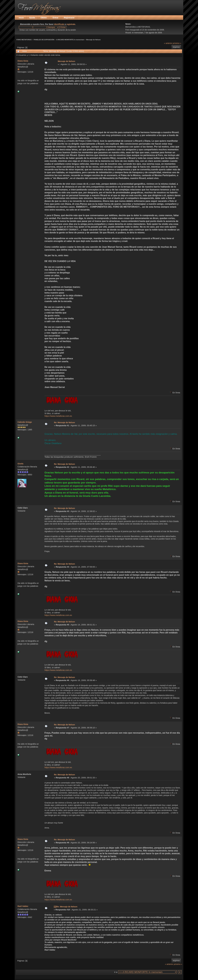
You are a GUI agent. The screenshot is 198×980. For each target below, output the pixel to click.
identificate (59, 24)
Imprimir (176, 47)
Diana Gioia (23, 61)
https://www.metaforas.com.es (58, 416)
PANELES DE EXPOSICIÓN (44, 40)
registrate (71, 24)
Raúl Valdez (23, 906)
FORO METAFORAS (24, 40)
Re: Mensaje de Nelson (65, 422)
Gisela (20, 464)
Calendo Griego (25, 422)
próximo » (177, 43)
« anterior (168, 43)
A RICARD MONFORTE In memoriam (70, 40)
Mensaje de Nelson (93, 40)
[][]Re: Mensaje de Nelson (66, 907)
